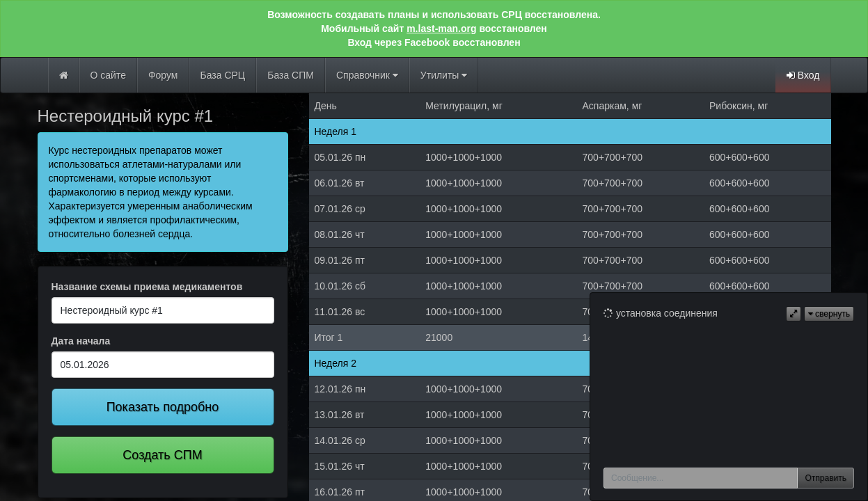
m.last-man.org (441, 29)
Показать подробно (163, 407)
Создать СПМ (162, 455)
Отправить (826, 478)
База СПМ (291, 75)
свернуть (829, 314)
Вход (803, 75)
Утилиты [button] (444, 75)
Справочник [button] (367, 75)
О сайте (108, 75)
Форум (163, 75)
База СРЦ (222, 75)
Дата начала (81, 341)
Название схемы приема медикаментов (147, 287)
